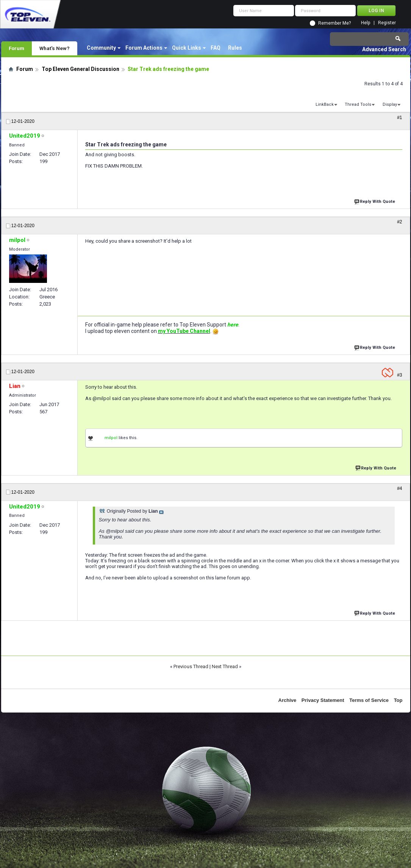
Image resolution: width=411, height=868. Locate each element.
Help (366, 23)
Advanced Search (384, 49)
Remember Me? (334, 23)
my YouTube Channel (184, 331)
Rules (235, 48)
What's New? (55, 48)
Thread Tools (358, 104)
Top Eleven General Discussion (80, 69)
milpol (111, 438)
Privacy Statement (323, 700)
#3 (399, 375)
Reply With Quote (375, 201)
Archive (288, 700)
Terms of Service (369, 700)
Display (390, 104)
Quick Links (187, 48)
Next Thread (225, 666)
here (233, 325)
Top (398, 700)
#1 (399, 118)
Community (101, 48)
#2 (399, 222)
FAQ (216, 48)
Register (387, 23)
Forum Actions (144, 48)
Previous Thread (191, 666)
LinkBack (325, 104)
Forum (16, 48)
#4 (399, 488)
